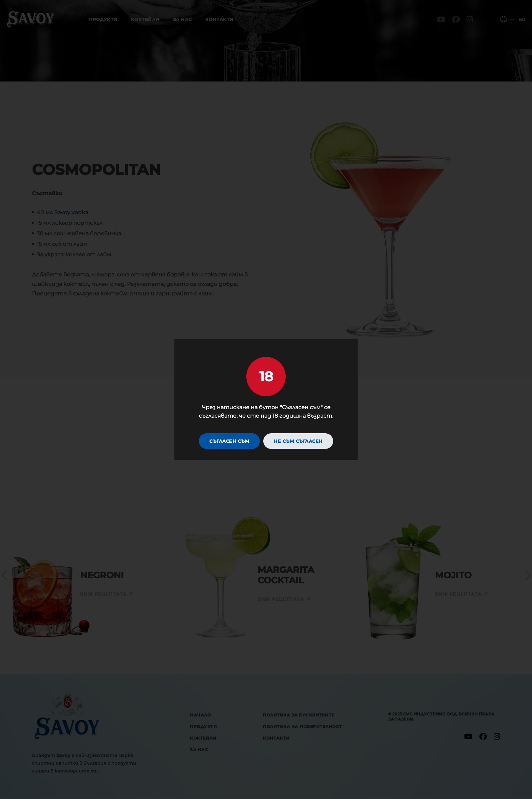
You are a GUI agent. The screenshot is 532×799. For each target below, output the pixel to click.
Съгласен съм (229, 441)
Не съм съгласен (298, 441)
